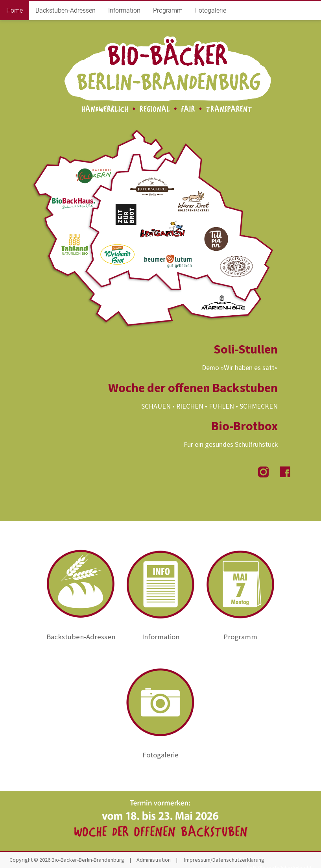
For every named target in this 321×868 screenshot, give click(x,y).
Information (124, 10)
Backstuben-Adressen (65, 10)
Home (15, 10)
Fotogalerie (211, 10)
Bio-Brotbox (244, 426)
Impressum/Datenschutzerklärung (224, 860)
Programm (168, 10)
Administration (154, 860)
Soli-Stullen (246, 349)
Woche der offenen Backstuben (193, 388)
